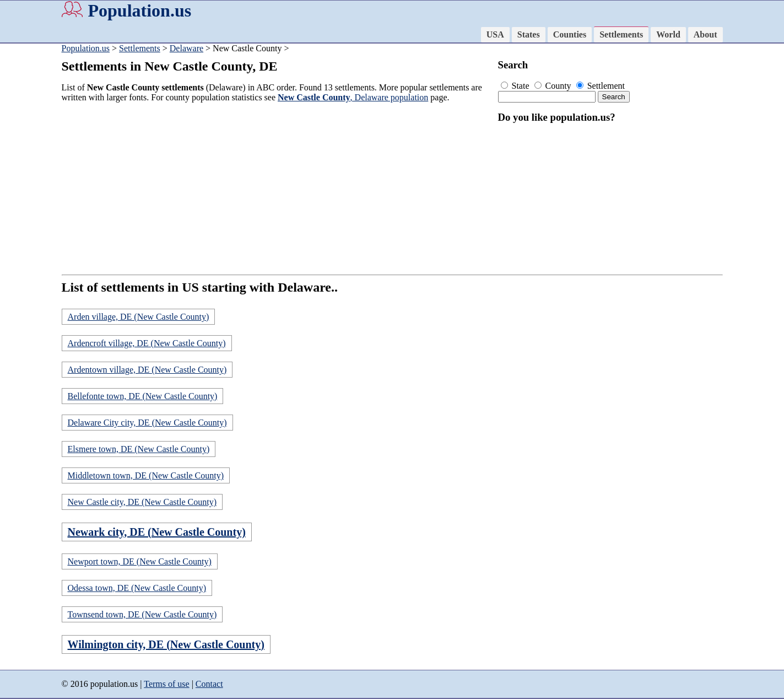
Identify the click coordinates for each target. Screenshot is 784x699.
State (516, 86)
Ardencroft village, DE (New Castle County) (147, 343)
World (668, 34)
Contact (209, 684)
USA (495, 34)
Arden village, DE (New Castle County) (139, 317)
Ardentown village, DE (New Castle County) (147, 370)
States (529, 34)
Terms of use (166, 684)
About (705, 34)
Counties (570, 34)
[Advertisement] (277, 189)
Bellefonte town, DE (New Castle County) (143, 396)
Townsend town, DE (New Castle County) (142, 614)
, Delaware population (353, 97)
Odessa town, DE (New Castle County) (137, 588)
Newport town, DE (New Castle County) (140, 561)
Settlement (601, 86)
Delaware (186, 48)
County (554, 86)
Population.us (140, 10)
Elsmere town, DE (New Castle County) (139, 449)
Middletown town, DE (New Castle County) (146, 475)
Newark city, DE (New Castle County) (157, 532)
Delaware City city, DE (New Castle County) (147, 423)
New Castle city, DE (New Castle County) (142, 502)
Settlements (621, 34)
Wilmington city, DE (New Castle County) (166, 644)
